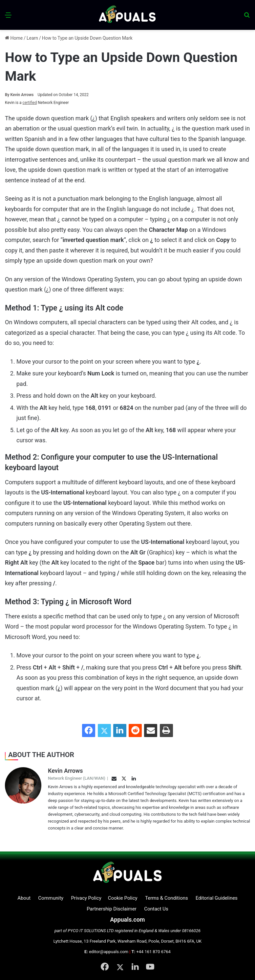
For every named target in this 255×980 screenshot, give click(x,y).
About (24, 898)
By (8, 95)
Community (51, 898)
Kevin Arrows (19, 95)
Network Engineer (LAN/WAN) (77, 778)
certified (30, 103)
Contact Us (156, 909)
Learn (32, 38)
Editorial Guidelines (217, 898)
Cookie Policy (123, 898)
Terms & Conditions (167, 898)
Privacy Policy (86, 898)
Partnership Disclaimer (112, 909)
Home (14, 38)
